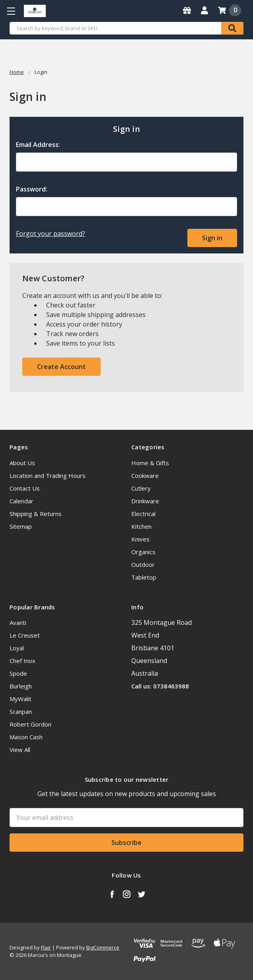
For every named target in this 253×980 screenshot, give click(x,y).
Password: (32, 189)
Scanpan (21, 711)
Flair (46, 947)
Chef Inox (22, 661)
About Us (22, 463)
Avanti (18, 622)
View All (20, 750)
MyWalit (20, 699)
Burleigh (21, 686)
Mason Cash (26, 737)
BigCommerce (103, 947)
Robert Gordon (30, 724)
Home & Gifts (150, 463)
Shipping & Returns (36, 514)
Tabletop (144, 577)
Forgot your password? (51, 234)
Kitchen (141, 526)
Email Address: (38, 145)
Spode (18, 673)
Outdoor (143, 564)
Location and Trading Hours (48, 476)
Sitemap (21, 526)
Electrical (143, 514)
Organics (143, 552)
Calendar (21, 501)
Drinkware (145, 501)
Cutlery (141, 488)
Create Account (61, 367)
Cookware (145, 476)
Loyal (17, 648)
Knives (140, 539)
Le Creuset (25, 635)
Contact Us (25, 488)
